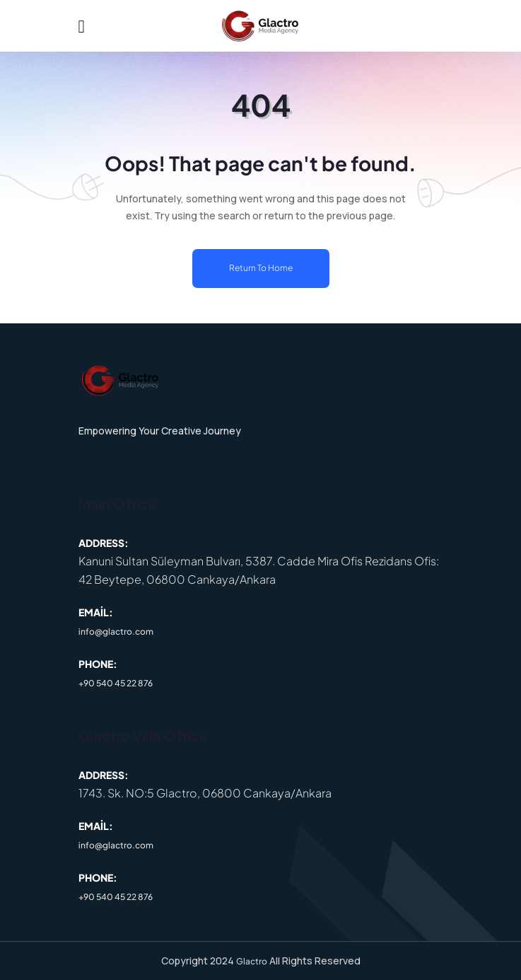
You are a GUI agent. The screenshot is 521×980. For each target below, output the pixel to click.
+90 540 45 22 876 (116, 683)
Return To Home (261, 268)
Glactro (252, 961)
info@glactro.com (116, 632)
